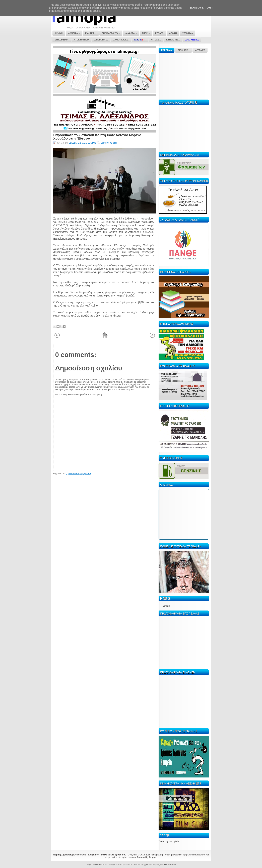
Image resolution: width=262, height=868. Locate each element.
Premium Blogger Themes (144, 864)
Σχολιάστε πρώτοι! (109, 143)
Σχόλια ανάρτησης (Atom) (78, 474)
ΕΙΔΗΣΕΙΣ (82, 143)
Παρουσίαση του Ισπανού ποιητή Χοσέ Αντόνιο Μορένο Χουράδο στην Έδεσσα (97, 136)
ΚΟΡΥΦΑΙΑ (167, 50)
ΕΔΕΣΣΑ (73, 143)
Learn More (197, 8)
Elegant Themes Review (166, 864)
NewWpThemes (101, 864)
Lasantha (128, 864)
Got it (210, 8)
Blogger (153, 857)
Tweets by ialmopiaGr (169, 841)
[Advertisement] (184, 76)
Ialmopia (166, 606)
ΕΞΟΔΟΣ (92, 143)
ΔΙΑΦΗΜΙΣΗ (183, 50)
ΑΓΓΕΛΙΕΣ (200, 50)
